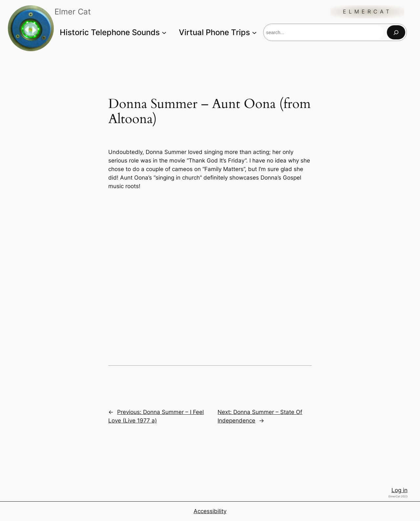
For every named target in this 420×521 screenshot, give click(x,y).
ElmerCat (367, 12)
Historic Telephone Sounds (110, 32)
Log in (399, 490)
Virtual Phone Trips (214, 32)
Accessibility (210, 511)
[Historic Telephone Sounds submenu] (164, 32)
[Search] (396, 32)
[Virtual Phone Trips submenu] (254, 32)
